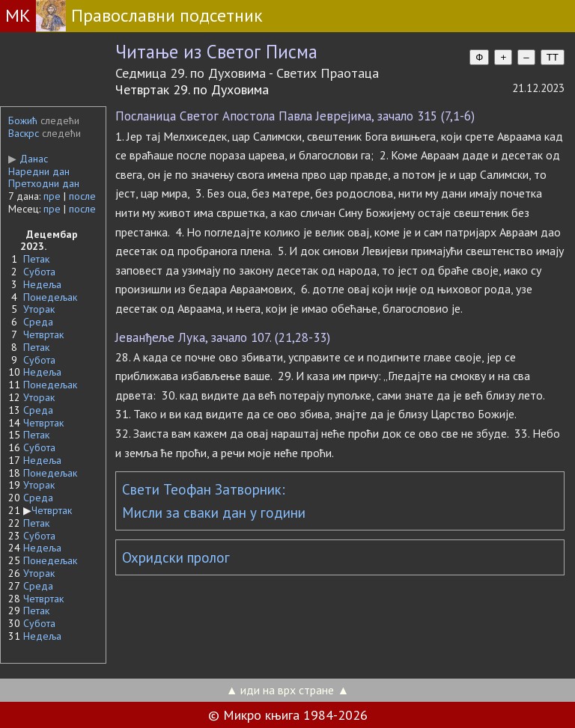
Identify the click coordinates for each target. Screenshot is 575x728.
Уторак (39, 309)
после (82, 196)
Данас (28, 159)
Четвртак (43, 334)
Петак (36, 259)
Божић (23, 120)
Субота (39, 272)
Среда (38, 322)
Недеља (42, 284)
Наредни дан (39, 171)
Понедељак (50, 297)
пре (52, 196)
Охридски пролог (176, 557)
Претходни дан (44, 183)
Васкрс (24, 133)
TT (553, 57)
